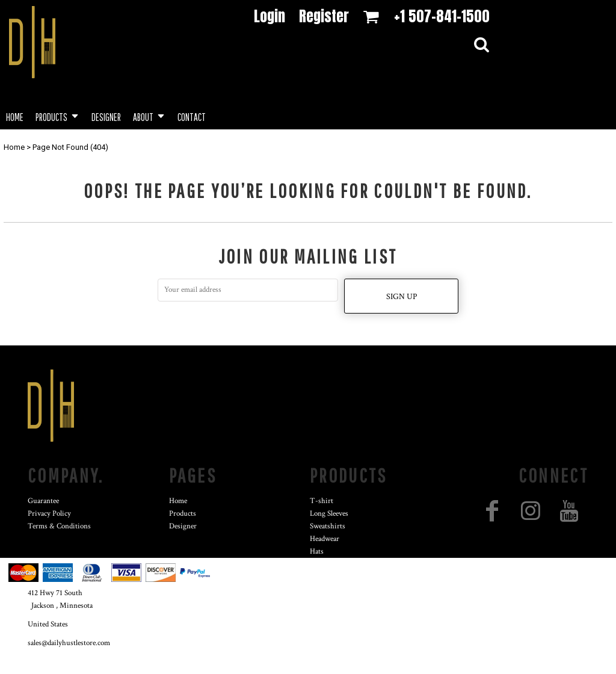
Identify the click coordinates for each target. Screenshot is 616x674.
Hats (317, 552)
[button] (57, 116)
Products (183, 514)
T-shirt (322, 501)
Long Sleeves (329, 514)
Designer (183, 526)
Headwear (325, 539)
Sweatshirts (328, 526)
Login (269, 16)
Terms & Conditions (59, 526)
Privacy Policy (49, 514)
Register (324, 16)
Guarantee (43, 501)
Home (14, 147)
